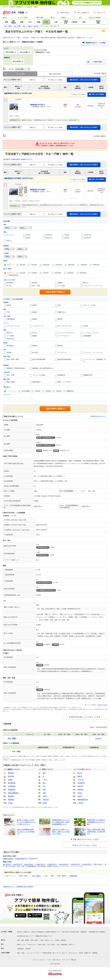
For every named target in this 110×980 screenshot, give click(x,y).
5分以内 (34, 273)
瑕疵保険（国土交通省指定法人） (44, 368)
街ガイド (65, 953)
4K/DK (67, 238)
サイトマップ (66, 960)
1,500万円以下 (40, 864)
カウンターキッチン (13, 326)
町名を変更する (25, 52)
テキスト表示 (20, 74)
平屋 (8, 312)
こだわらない (12, 391)
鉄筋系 (9, 305)
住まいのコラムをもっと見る (86, 845)
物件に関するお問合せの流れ (71, 932)
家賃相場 (63, 940)
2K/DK (67, 235)
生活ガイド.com (102, 705)
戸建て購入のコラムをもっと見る (86, 839)
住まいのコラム (73, 953)
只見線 (10, 803)
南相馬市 (80, 790)
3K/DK (28, 238)
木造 (59, 305)
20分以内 (83, 273)
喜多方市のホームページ (98, 416)
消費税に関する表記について (44, 936)
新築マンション (22, 945)
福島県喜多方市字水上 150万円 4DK (18, 93)
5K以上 (9, 241)
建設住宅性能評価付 (64, 359)
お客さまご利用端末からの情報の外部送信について (46, 932)
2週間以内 (70, 391)
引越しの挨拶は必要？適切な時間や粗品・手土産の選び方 (96, 832)
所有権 (9, 353)
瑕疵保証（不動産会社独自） (16, 368)
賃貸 (18, 940)
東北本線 (11, 776)
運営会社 (74, 960)
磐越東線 (11, 800)
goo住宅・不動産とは (23, 932)
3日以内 (48, 391)
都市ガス (86, 283)
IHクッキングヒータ (64, 326)
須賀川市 (80, 786)
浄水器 (86, 326)
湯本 (44, 773)
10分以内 (58, 273)
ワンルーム (10, 235)
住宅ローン (72, 945)
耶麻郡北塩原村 (8, 859)
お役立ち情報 (5, 953)
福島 (44, 790)
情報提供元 (84, 932)
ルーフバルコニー (64, 336)
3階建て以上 (62, 312)
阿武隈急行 (12, 790)
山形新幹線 (12, 786)
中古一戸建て (36, 876)
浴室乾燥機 (87, 336)
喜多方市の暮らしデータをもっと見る (86, 717)
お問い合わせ (56, 960)
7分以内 (46, 273)
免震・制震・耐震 (13, 359)
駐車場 (57, 940)
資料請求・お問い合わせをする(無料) (84, 80)
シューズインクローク (91, 333)
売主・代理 (36, 286)
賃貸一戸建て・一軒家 (37, 940)
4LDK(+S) (88, 238)
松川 (44, 786)
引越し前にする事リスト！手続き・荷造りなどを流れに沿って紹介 (61, 832)
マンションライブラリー (34, 953)
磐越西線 (11, 796)
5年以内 (34, 265)
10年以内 (46, 265)
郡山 (44, 783)
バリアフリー (62, 353)
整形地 (60, 319)
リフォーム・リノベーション (93, 286)
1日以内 (37, 391)
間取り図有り (11, 382)
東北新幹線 (12, 783)
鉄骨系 (34, 305)
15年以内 (59, 265)
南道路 (34, 319)
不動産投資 (73, 876)
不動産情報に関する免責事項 (25, 887)
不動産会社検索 (47, 953)
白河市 (80, 793)
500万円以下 (18, 864)
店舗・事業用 (25, 940)
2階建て (60, 283)
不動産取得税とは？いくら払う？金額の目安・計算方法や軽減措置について (61, 822)
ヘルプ (49, 960)
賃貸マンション (49, 940)
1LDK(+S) (49, 235)
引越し (23, 953)
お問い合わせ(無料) (97, 94)
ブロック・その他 (89, 305)
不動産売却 (20, 949)
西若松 (45, 803)
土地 (58, 945)
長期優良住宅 (88, 375)
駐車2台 (35, 283)
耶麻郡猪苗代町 (83, 800)
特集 (18, 953)
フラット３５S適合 (39, 375)
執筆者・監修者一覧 (85, 953)
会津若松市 (81, 783)
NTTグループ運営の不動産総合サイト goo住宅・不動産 (20, 7)
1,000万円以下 (29, 864)
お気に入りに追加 (55, 80)
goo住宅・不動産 (7, 932)
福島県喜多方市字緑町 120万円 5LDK (19, 178)
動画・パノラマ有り (64, 382)
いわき (45, 780)
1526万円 (98, 738)
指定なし (10, 265)
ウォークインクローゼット (67, 333)
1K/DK (28, 235)
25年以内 (84, 265)
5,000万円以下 (87, 864)
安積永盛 (46, 800)
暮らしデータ (57, 953)
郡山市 (80, 773)
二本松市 (80, 803)
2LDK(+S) (88, 235)
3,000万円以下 (64, 864)
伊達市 (80, 796)
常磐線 (10, 780)
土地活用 (28, 949)
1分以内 (22, 273)
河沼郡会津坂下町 (21, 859)
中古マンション (32, 945)
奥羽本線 (11, 773)
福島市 (80, 776)
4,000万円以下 (75, 864)
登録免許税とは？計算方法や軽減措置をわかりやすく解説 (96, 822)
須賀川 (45, 796)
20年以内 (71, 265)
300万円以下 (7, 864)
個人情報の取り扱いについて (26, 936)
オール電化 (61, 286)
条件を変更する (18, 61)
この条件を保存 (97, 62)
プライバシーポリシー (39, 960)
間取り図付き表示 (55, 74)
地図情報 (95, 953)
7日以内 (59, 391)
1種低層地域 (11, 319)
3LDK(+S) (49, 238)
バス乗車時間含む (13, 275)
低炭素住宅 (61, 375)
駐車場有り (10, 283)
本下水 (9, 286)
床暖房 (34, 336)
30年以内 (96, 265)
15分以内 (70, 273)
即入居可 (35, 353)
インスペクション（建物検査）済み (95, 360)
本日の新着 (26, 391)
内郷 (44, 793)
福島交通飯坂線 (13, 793)
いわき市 (80, 780)
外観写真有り (37, 382)
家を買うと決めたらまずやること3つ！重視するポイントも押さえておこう (26, 822)
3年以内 (22, 265)
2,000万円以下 (52, 864)
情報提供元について (9, 887)
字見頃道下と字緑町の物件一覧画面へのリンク (18, 159)
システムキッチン (38, 326)
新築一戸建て (42, 945)
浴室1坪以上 (11, 339)
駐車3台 (60, 346)
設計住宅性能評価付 (39, 359)
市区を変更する (11, 52)
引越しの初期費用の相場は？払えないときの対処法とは (26, 832)
